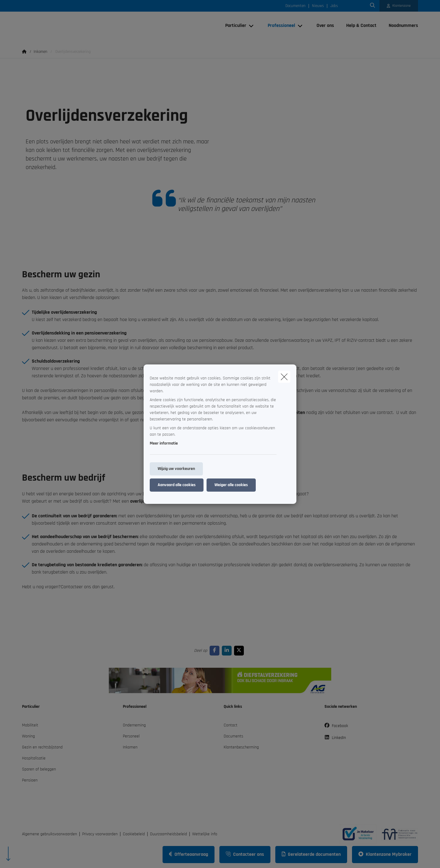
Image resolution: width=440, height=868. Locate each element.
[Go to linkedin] (228, 650)
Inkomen (130, 747)
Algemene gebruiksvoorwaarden (50, 834)
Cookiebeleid (134, 834)
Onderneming (134, 725)
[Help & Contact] (361, 26)
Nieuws (318, 6)
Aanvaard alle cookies (177, 485)
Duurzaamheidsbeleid (169, 834)
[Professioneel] (279, 26)
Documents (233, 736)
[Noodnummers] (400, 26)
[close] (284, 377)
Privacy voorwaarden (100, 834)
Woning (28, 736)
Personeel (131, 736)
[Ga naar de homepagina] (83, 26)
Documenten (295, 6)
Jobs (334, 6)
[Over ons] (325, 26)
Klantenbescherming (241, 747)
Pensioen (30, 780)
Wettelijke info (205, 834)
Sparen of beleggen (39, 769)
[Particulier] (233, 26)
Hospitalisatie (34, 758)
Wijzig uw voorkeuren (176, 469)
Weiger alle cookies (231, 485)
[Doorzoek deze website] (372, 6)
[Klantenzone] (399, 6)
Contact (231, 725)
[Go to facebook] (216, 650)
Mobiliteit (30, 725)
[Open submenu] (252, 26)
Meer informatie (164, 443)
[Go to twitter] (240, 650)
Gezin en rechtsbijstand (42, 747)
